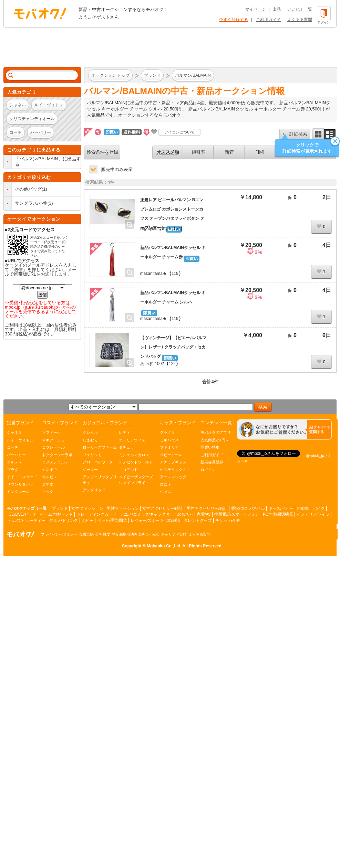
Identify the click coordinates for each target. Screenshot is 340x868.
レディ (125, 432)
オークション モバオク (40, 13)
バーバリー (16, 455)
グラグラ (167, 432)
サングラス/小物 (31, 203)
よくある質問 (300, 20)
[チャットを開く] (284, 430)
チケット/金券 (228, 521)
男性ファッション (123, 508)
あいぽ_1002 (152, 364)
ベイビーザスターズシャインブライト (136, 480)
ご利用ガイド (268, 20)
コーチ (13, 447)
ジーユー (90, 470)
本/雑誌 (173, 521)
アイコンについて (179, 132)
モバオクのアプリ (216, 432)
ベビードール (171, 455)
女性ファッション (87, 508)
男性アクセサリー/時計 (207, 508)
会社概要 (103, 534)
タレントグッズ (198, 521)
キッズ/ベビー (281, 508)
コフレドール (53, 447)
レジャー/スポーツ (147, 521)
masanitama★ (153, 274)
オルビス (50, 477)
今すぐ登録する (234, 20)
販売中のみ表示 (117, 169)
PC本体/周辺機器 (278, 514)
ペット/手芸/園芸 (112, 521)
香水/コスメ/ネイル (248, 508)
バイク (319, 508)
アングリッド (94, 490)
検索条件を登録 (102, 152)
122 (172, 364)
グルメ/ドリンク (63, 521)
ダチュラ (126, 447)
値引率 (198, 152)
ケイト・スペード (22, 477)
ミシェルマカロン (134, 455)
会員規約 (86, 534)
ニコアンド (128, 470)
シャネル (14, 432)
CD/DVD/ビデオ (22, 514)
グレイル (90, 432)
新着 (229, 152)
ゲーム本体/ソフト (56, 514)
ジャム (166, 492)
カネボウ (50, 470)
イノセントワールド (136, 462)
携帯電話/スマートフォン (236, 514)
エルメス (14, 462)
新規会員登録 (212, 462)
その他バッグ (28, 189)
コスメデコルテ (55, 462)
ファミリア (169, 447)
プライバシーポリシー (59, 534)
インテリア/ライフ (313, 514)
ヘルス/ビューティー (27, 521)
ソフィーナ (51, 432)
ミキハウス (169, 440)
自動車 (303, 508)
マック (48, 492)
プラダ (13, 470)
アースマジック (173, 477)
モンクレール (18, 492)
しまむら (90, 440)
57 (178, 228)
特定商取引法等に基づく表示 (136, 534)
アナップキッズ (173, 462)
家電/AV (204, 514)
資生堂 (48, 484)
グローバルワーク (98, 462)
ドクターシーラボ (57, 455)
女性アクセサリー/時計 (163, 508)
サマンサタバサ (20, 484)
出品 (277, 9)
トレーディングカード (96, 514)
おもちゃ (185, 514)
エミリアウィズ (132, 440)
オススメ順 (168, 152)
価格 (260, 152)
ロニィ (166, 484)
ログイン (208, 470)
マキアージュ (53, 440)
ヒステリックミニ (175, 470)
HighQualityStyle (156, 228)
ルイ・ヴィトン (20, 440)
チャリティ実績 (174, 534)
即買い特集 (210, 447)
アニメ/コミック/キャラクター (147, 514)
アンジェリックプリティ (100, 480)
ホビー (88, 521)
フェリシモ (92, 455)
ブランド (60, 508)
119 (175, 274)
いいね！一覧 (300, 9)
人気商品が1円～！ (217, 440)
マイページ (256, 9)
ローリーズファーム (100, 447)
